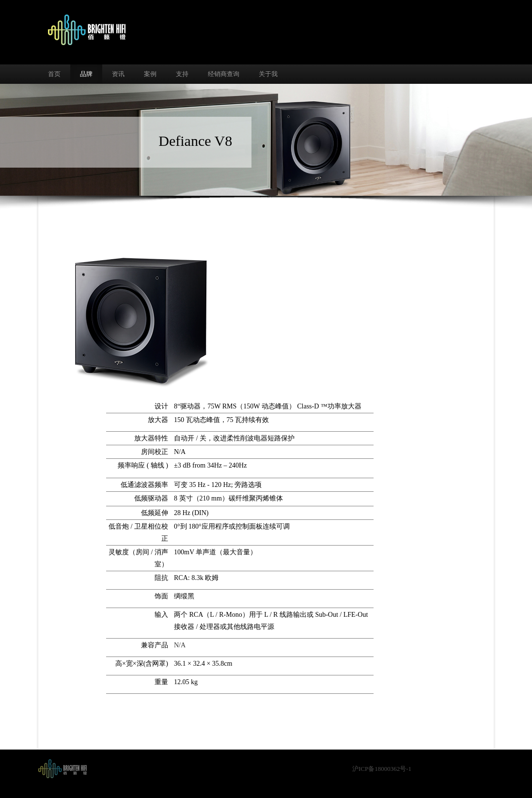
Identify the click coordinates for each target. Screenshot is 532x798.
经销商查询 (224, 74)
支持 (182, 74)
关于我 (268, 74)
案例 (150, 74)
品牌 (86, 74)
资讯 (118, 74)
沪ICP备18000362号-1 (382, 769)
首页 (54, 74)
